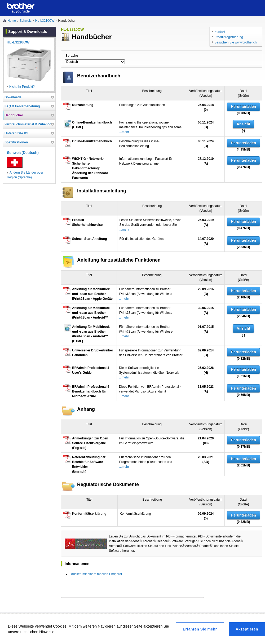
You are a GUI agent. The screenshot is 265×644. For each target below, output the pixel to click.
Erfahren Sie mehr (200, 629)
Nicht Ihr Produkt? (22, 87)
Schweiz (26, 21)
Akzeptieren (247, 629)
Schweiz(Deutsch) (23, 153)
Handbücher (14, 115)
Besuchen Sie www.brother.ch (235, 42)
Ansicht (243, 124)
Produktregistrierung (229, 37)
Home (12, 21)
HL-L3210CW (45, 21)
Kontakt (220, 32)
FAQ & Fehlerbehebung (22, 106)
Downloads (13, 97)
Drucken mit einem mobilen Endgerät (96, 574)
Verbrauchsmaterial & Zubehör (28, 124)
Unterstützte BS (16, 133)
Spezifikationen (16, 142)
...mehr (124, 132)
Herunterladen (243, 107)
